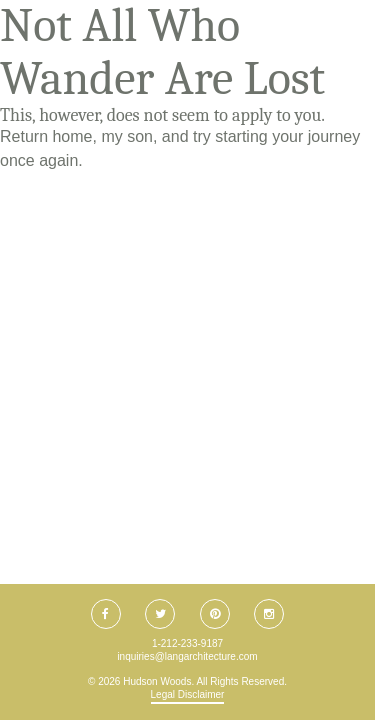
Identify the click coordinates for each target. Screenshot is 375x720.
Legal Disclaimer (188, 694)
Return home (46, 136)
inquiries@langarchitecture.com (187, 656)
